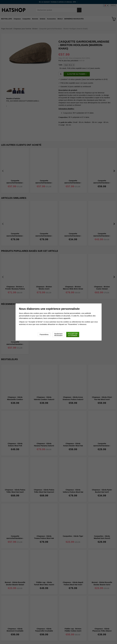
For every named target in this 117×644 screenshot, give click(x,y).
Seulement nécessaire (58, 335)
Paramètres (44, 334)
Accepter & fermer (73, 334)
